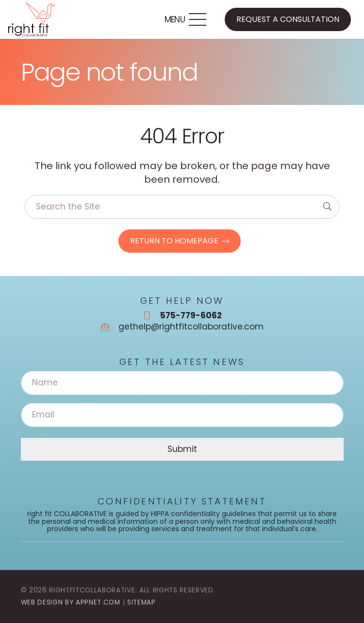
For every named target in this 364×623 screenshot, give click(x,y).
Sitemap (141, 602)
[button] (185, 19)
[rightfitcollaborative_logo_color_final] (32, 19)
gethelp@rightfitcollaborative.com (191, 327)
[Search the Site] (182, 207)
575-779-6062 (191, 315)
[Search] (327, 207)
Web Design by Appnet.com (71, 602)
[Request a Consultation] (288, 19)
